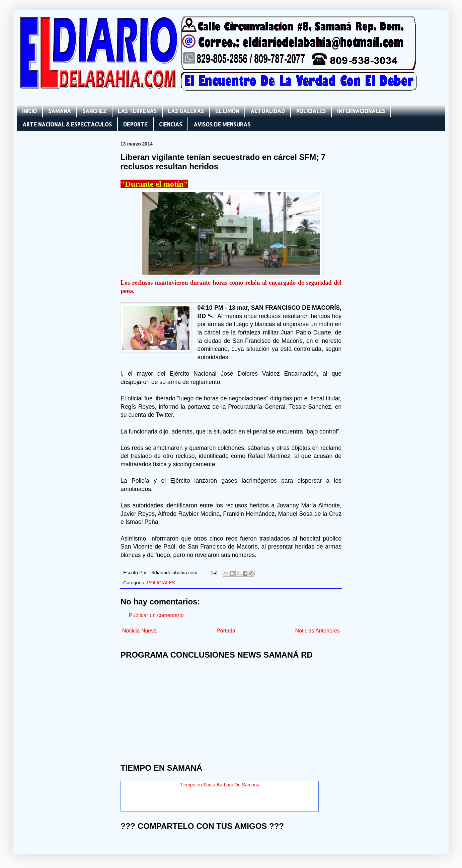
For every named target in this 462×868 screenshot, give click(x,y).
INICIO (29, 111)
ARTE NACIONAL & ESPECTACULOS (67, 124)
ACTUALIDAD (268, 111)
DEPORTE (135, 124)
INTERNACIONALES (361, 111)
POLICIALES (311, 111)
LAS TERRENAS (137, 111)
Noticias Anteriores (318, 631)
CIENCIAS (171, 124)
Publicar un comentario (156, 615)
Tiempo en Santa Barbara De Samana (220, 785)
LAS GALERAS (186, 111)
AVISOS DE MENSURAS (222, 124)
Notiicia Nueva (139, 631)
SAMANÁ (60, 111)
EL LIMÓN (227, 111)
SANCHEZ (94, 111)
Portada (226, 631)
